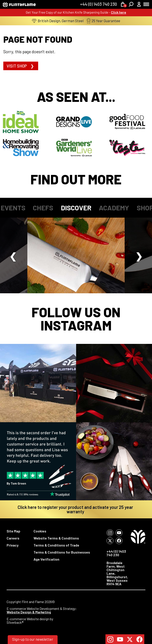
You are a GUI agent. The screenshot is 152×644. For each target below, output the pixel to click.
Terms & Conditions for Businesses (62, 552)
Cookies (40, 531)
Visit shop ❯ (21, 66)
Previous (13, 255)
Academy (114, 208)
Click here (119, 12)
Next (139, 255)
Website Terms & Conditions (56, 538)
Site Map (13, 531)
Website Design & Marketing (29, 612)
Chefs (43, 208)
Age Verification (46, 559)
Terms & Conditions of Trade (56, 545)
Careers (13, 538)
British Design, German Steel (58, 21)
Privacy (13, 545)
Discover (76, 208)
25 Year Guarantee (103, 21)
